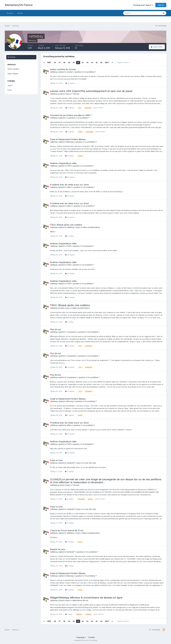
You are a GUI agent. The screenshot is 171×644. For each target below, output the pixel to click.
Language (81, 637)
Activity (20, 13)
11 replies (69, 471)
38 (64, 63)
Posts (10, 90)
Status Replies (13, 74)
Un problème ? (90, 72)
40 (74, 63)
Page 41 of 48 (123, 63)
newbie (70, 72)
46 (101, 63)
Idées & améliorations (91, 227)
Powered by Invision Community (86, 640)
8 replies (69, 566)
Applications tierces (80, 600)
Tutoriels (76, 94)
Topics (10, 85)
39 (69, 63)
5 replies (70, 132)
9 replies (69, 156)
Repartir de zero (58, 549)
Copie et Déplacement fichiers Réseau (68, 139)
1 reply (69, 614)
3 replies (69, 499)
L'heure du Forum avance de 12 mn (67, 530)
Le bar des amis (90, 463)
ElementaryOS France (19, 5)
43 (87, 63)
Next (107, 63)
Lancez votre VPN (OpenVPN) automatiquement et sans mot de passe (91, 91)
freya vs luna (56, 460)
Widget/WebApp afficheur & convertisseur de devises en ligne (86, 598)
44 (92, 63)
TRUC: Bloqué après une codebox (66, 225)
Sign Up (161, 5)
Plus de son (56, 329)
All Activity (11, 57)
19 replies (70, 196)
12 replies (70, 346)
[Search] (134, 13)
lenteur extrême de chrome (63, 69)
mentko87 (71, 463)
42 (83, 63)
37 (60, 63)
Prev (49, 63)
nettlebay (54, 72)
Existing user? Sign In (143, 5)
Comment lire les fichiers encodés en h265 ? (71, 115)
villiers (69, 187)
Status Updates (13, 69)
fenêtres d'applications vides (63, 163)
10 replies (70, 83)
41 (78, 63)
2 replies (70, 108)
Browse (10, 13)
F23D (69, 166)
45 (97, 63)
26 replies (70, 177)
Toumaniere (71, 332)
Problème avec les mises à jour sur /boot (69, 185)
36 (55, 63)
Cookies (92, 637)
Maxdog (70, 142)
